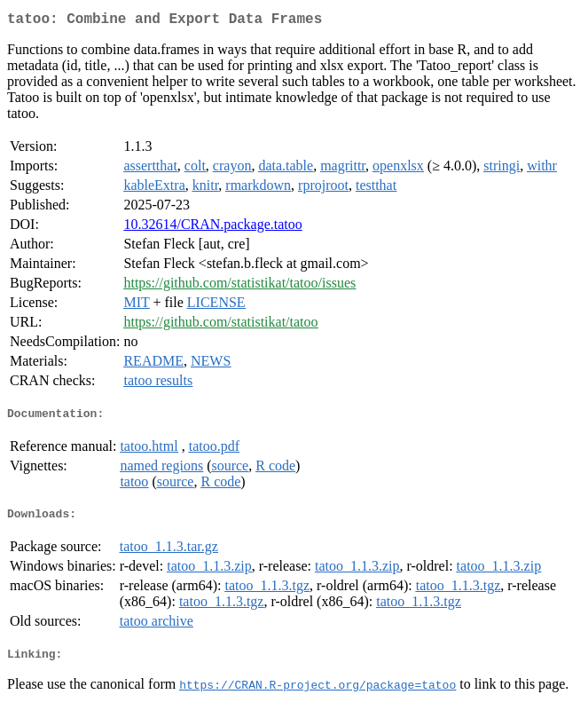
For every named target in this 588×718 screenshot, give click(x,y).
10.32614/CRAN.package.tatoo (212, 228)
